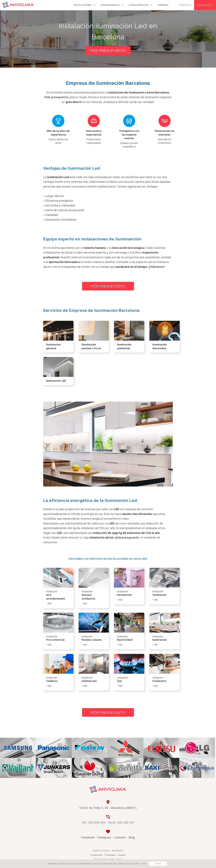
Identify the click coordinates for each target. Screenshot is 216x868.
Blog (132, 837)
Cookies (122, 855)
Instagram (104, 837)
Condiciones (97, 855)
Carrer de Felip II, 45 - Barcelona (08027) (108, 808)
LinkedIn (120, 837)
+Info (144, 864)
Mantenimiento (110, 5)
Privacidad (110, 855)
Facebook (88, 837)
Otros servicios (139, 5)
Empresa (163, 5)
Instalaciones (83, 5)
